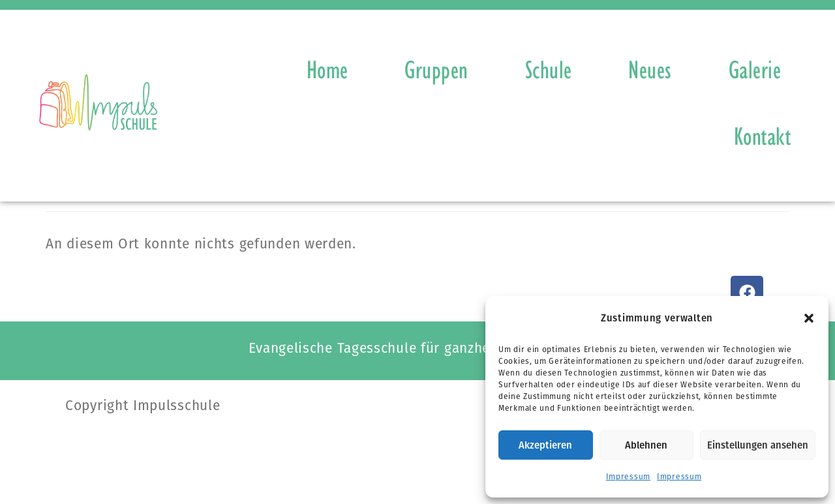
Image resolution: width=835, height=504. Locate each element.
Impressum (628, 477)
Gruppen (436, 69)
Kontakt (763, 136)
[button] (809, 318)
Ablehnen (646, 445)
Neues (650, 69)
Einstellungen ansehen (758, 445)
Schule (549, 69)
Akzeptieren (545, 445)
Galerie (755, 69)
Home (327, 69)
